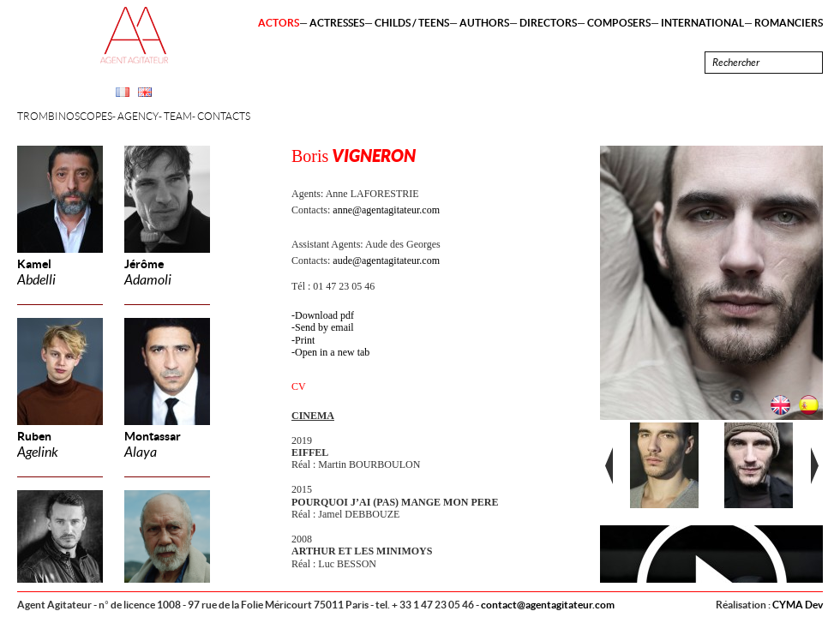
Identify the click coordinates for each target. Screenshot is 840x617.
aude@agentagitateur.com (386, 261)
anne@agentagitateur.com (386, 210)
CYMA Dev (798, 605)
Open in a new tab (332, 352)
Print (305, 340)
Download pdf (324, 315)
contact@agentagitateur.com (548, 605)
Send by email (324, 327)
